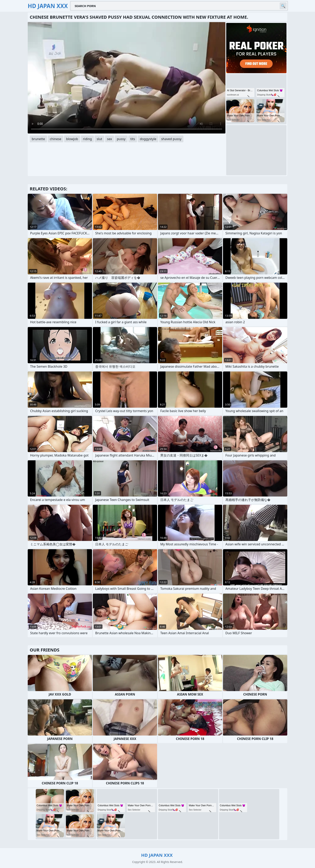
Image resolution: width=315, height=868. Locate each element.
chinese (56, 139)
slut (99, 139)
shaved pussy (171, 139)
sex (110, 139)
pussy (121, 139)
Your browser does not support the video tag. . (127, 78)
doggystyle (148, 139)
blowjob (72, 139)
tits (133, 139)
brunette (38, 139)
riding (87, 139)
